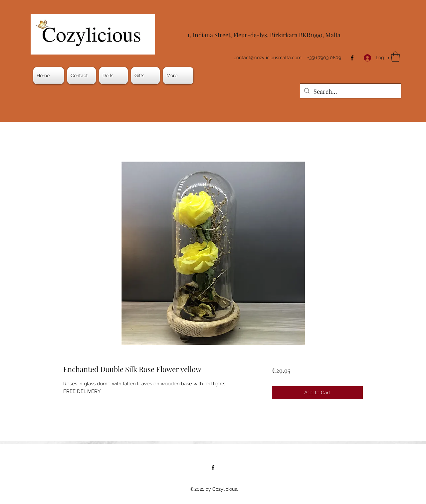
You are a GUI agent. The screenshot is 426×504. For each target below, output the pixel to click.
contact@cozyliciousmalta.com (268, 58)
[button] (113, 76)
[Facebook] (352, 58)
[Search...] (350, 92)
